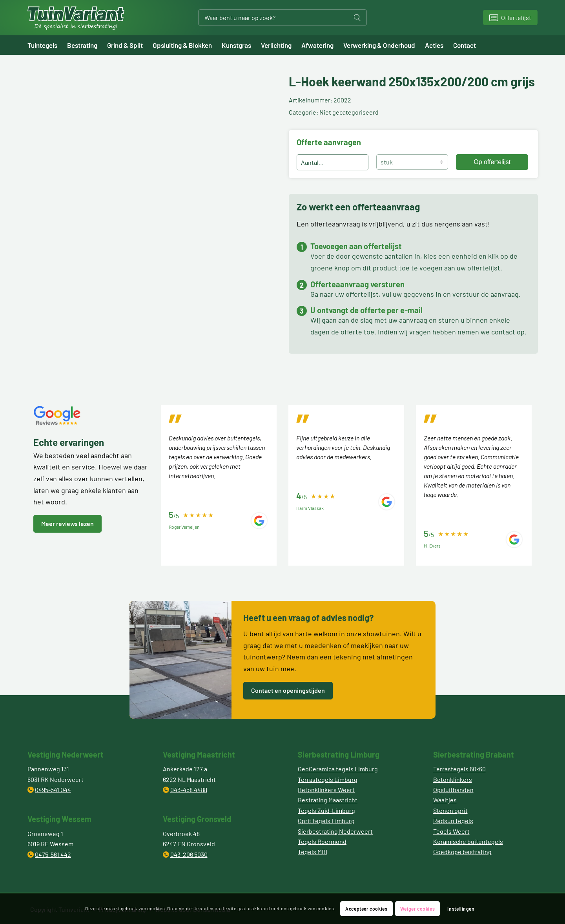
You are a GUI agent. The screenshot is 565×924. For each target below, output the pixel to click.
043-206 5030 (189, 854)
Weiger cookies (417, 909)
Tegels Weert (451, 831)
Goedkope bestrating (462, 852)
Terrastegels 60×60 (459, 769)
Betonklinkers (453, 779)
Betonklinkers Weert (326, 790)
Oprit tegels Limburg (326, 821)
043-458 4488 (189, 790)
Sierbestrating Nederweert (335, 831)
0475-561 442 (53, 854)
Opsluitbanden (453, 790)
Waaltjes (445, 800)
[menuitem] (47, 45)
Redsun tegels (453, 821)
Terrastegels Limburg (328, 779)
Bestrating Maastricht (328, 800)
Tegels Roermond (322, 841)
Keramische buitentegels (468, 841)
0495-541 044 (53, 790)
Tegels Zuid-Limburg (326, 810)
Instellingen (461, 909)
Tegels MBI (313, 852)
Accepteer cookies (366, 909)
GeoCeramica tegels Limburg (338, 769)
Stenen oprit (450, 810)
